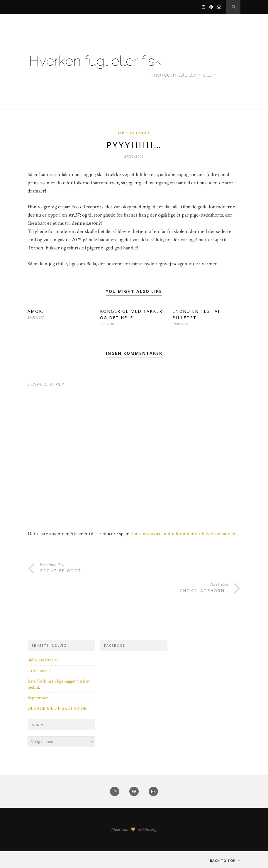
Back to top (225, 861)
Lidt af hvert (134, 133)
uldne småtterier (43, 660)
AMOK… (37, 311)
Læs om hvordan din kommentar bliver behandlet (184, 534)
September (38, 698)
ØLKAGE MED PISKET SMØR (57, 709)
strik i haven (39, 671)
